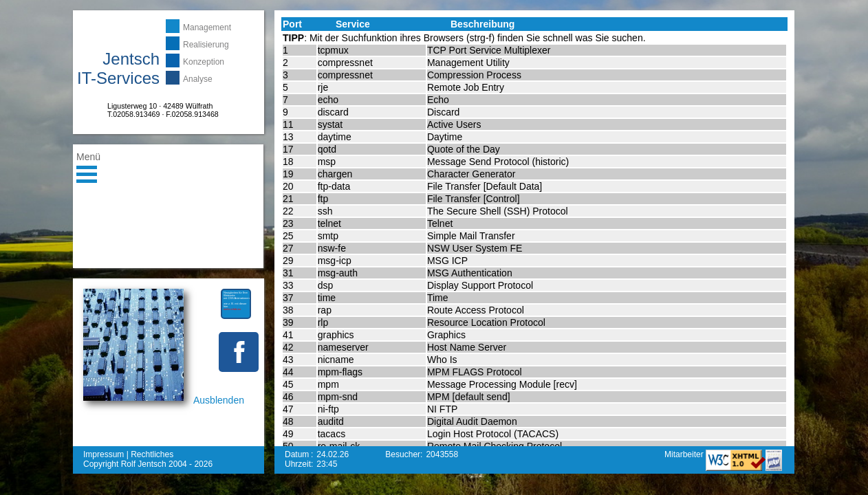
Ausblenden (219, 400)
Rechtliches (152, 454)
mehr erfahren (232, 309)
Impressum (104, 454)
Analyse (198, 79)
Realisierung (206, 45)
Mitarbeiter (685, 454)
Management (207, 27)
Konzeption (204, 62)
